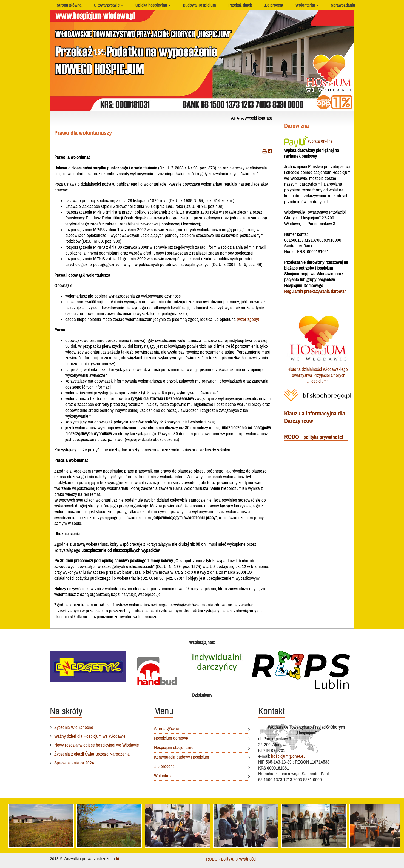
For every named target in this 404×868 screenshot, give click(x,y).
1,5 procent (274, 5)
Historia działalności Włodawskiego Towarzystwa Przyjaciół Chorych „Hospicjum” (318, 375)
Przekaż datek (240, 5)
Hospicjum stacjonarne (174, 747)
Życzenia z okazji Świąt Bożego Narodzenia (92, 754)
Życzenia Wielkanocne (74, 727)
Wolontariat (305, 5)
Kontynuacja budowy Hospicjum (182, 757)
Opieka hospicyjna (151, 5)
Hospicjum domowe (171, 738)
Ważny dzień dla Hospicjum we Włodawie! (90, 736)
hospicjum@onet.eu (288, 756)
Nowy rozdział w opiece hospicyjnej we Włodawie (97, 745)
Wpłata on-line (308, 141)
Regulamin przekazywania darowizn (315, 291)
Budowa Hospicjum (199, 5)
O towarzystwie (107, 5)
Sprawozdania (343, 5)
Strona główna (69, 5)
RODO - (314, 437)
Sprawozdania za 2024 (74, 763)
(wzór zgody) (248, 319)
